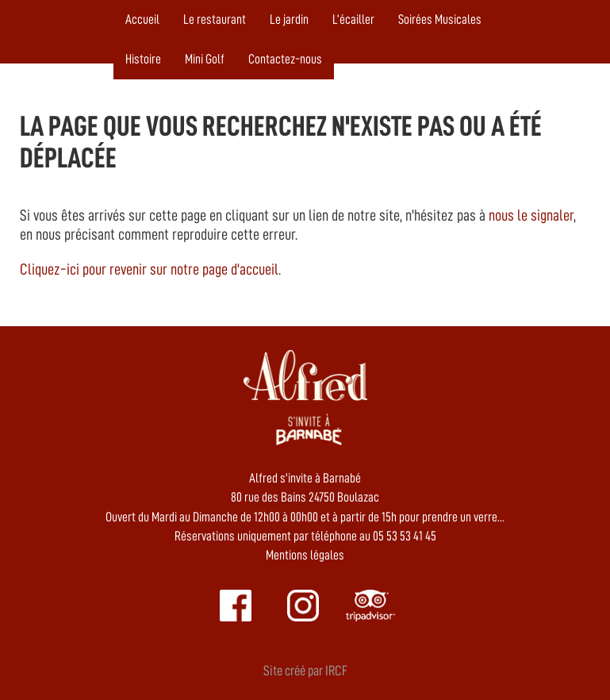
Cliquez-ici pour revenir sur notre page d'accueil (149, 269)
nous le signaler (531, 215)
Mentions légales (305, 555)
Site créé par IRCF (305, 671)
